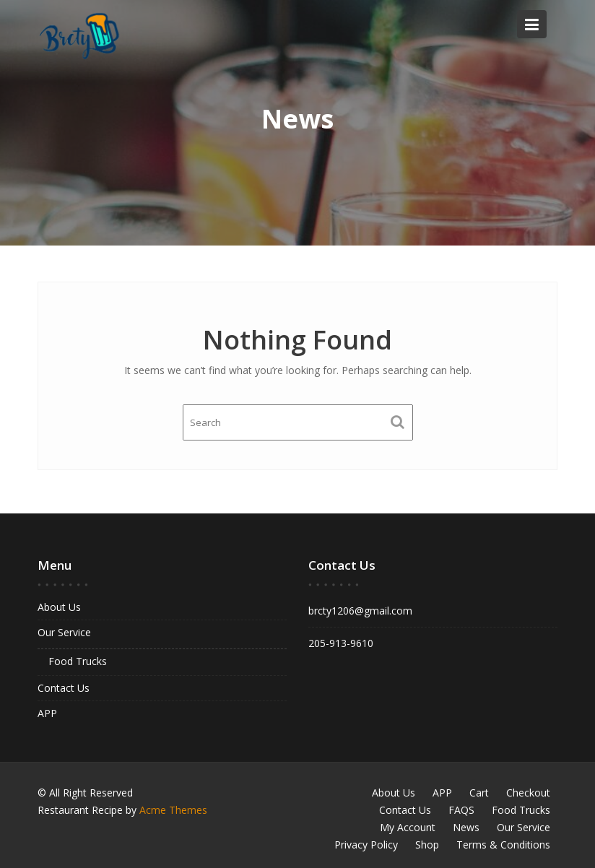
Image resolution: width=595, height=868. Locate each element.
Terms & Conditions (503, 845)
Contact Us (65, 687)
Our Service (65, 632)
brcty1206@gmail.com (361, 611)
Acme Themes (173, 810)
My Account (408, 827)
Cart (479, 793)
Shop (427, 845)
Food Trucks (78, 660)
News (466, 827)
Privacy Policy (366, 845)
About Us (60, 607)
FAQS (461, 810)
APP (49, 712)
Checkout (528, 793)
